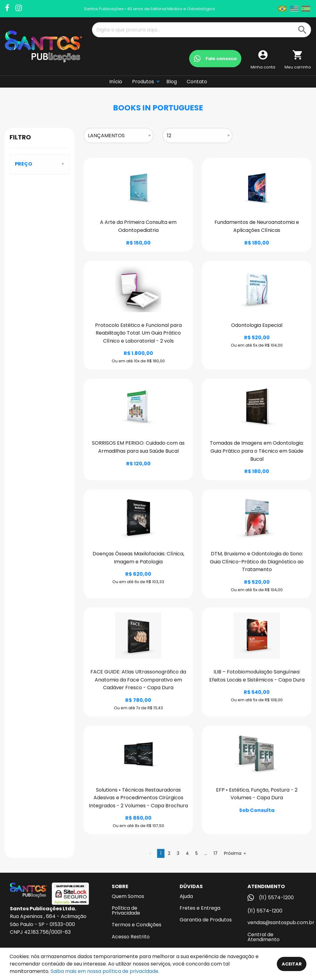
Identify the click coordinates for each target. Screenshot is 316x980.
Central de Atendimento (264, 937)
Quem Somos (128, 896)
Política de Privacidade (126, 910)
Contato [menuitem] (197, 82)
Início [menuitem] (116, 82)
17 (216, 853)
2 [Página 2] (169, 853)
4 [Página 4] (187, 853)
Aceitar (292, 964)
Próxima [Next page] (233, 853)
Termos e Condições (137, 925)
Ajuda (186, 896)
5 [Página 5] (197, 853)
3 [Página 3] (178, 853)
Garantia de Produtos (206, 920)
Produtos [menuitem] (143, 82)
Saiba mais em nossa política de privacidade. (105, 971)
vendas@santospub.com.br (277, 922)
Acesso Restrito (131, 937)
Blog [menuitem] (172, 82)
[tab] (39, 164)
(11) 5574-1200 (265, 911)
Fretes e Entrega (200, 908)
